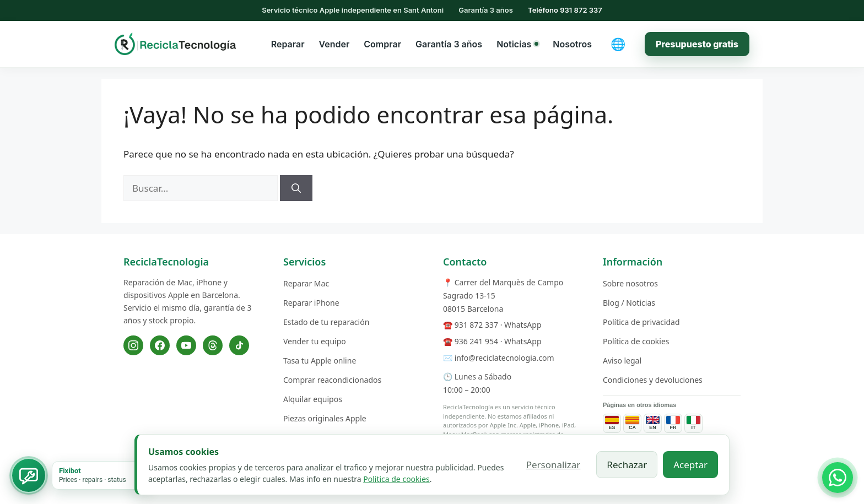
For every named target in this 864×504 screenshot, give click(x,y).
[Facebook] (160, 345)
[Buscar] (296, 188)
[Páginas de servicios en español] (612, 423)
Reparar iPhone (311, 303)
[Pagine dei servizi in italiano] (693, 423)
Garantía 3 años (449, 44)
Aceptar (690, 465)
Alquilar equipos (313, 399)
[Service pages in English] (653, 423)
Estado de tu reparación (326, 322)
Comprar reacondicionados (332, 380)
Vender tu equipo (315, 341)
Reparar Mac (306, 283)
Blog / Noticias (629, 303)
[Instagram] (133, 345)
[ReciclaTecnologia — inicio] (175, 44)
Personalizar (553, 465)
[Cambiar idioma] (618, 44)
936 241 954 (476, 341)
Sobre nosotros (630, 283)
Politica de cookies (396, 479)
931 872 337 (476, 325)
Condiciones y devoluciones (653, 380)
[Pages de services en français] (673, 423)
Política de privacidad (641, 322)
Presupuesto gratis (697, 44)
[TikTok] (239, 345)
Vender (334, 44)
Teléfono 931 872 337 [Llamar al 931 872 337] (565, 10)
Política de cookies (636, 341)
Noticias (517, 44)
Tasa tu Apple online (320, 361)
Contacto (465, 262)
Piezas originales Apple (325, 418)
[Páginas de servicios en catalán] (632, 423)
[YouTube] (186, 345)
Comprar (382, 44)
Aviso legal (622, 361)
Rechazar (627, 465)
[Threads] (213, 345)
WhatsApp (523, 325)
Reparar (288, 44)
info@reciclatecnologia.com (504, 358)
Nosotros (572, 44)
